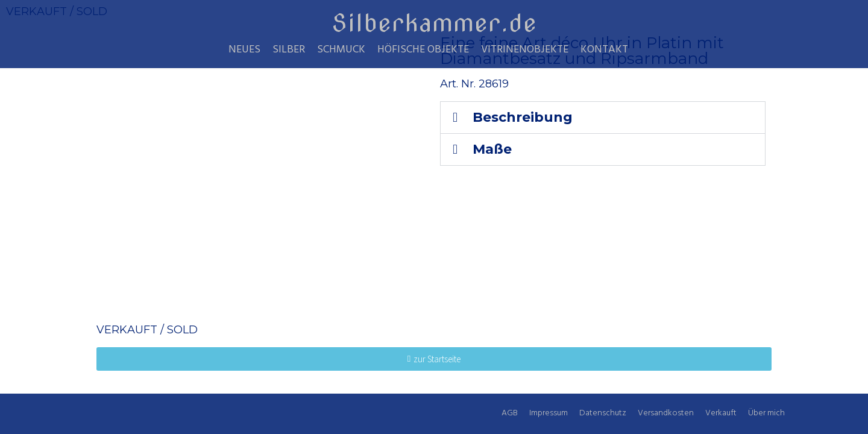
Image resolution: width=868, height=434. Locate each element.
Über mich (766, 413)
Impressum (549, 413)
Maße (492, 149)
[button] (603, 118)
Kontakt (604, 50)
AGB (510, 413)
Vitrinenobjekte (525, 50)
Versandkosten (666, 413)
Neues (244, 50)
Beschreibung (523, 117)
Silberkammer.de (434, 23)
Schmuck (341, 50)
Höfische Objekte (423, 50)
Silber (289, 50)
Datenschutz (603, 413)
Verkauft (721, 413)
